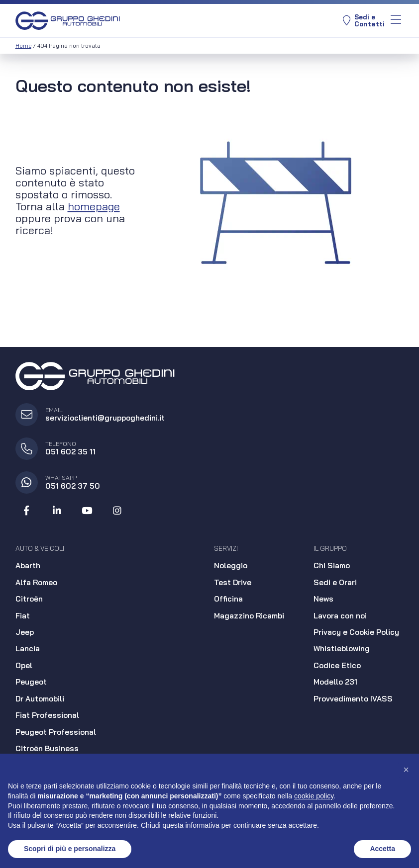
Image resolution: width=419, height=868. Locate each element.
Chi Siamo (332, 565)
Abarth (28, 565)
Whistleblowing (342, 649)
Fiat (23, 616)
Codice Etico (337, 665)
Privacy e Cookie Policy (356, 632)
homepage (94, 206)
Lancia (28, 649)
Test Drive (233, 582)
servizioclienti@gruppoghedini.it (105, 418)
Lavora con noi (340, 616)
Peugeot (31, 682)
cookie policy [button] (314, 796)
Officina (228, 599)
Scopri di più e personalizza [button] (70, 849)
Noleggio (231, 565)
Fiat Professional (47, 715)
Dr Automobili (40, 699)
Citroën (29, 599)
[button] (406, 770)
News (323, 599)
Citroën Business (47, 748)
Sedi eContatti (364, 21)
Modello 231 (335, 682)
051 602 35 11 (70, 452)
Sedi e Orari (335, 582)
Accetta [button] (382, 849)
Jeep (25, 632)
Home (23, 46)
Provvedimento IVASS (353, 699)
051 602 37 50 (73, 486)
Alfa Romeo (36, 582)
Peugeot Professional (56, 732)
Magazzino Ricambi (249, 616)
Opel (24, 665)
